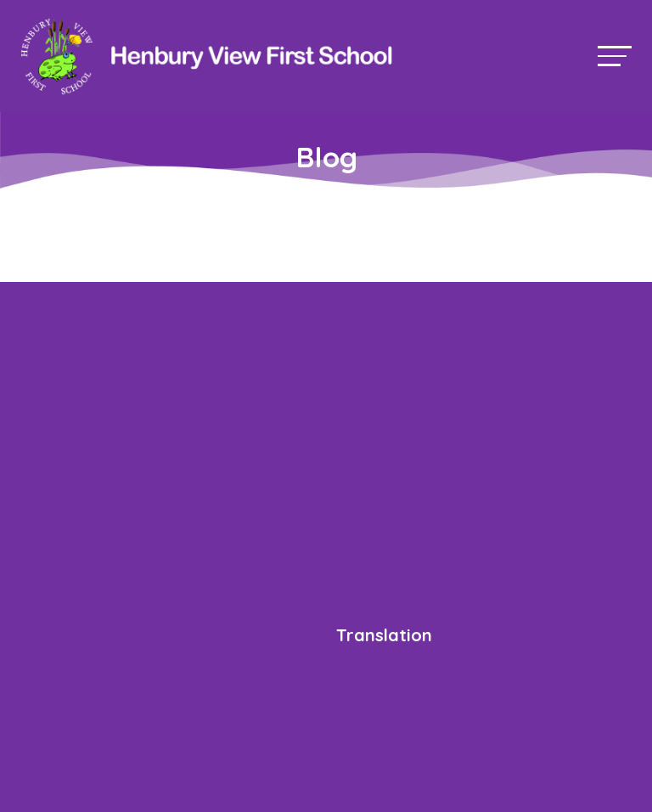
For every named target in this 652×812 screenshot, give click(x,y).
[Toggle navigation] (615, 56)
